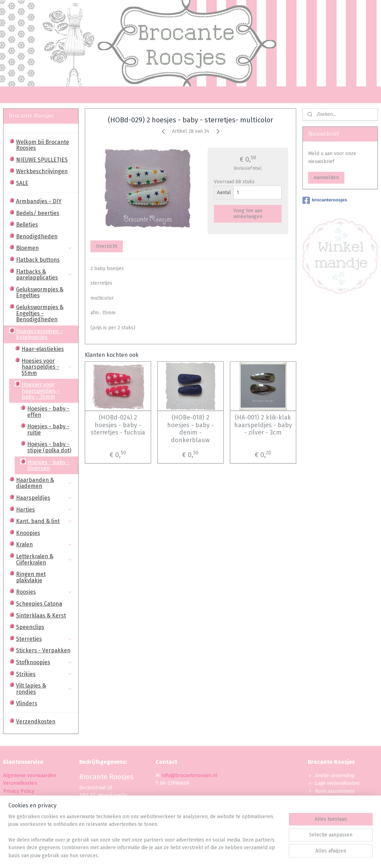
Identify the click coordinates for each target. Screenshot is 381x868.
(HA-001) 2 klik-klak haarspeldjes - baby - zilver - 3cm (263, 425)
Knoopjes (28, 533)
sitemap (170, 855)
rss (184, 855)
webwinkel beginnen (209, 855)
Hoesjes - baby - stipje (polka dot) (49, 447)
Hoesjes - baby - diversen (48, 465)
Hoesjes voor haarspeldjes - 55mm (47, 367)
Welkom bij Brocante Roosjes (43, 145)
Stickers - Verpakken (43, 650)
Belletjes (27, 225)
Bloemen (44, 248)
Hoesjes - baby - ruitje (48, 429)
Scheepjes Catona (39, 604)
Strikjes (44, 674)
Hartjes (44, 510)
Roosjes (44, 592)
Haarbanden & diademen (44, 483)
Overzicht (107, 246)
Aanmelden (326, 178)
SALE (22, 183)
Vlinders (27, 703)
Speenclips (30, 627)
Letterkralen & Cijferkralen (44, 559)
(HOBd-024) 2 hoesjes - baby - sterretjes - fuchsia (118, 425)
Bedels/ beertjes (38, 213)
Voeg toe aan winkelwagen (248, 214)
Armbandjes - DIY (39, 201)
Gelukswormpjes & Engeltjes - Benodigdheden (40, 313)
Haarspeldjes (44, 498)
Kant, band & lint (44, 521)
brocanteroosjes (325, 200)
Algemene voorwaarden (30, 775)
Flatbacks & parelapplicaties (44, 275)
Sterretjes (44, 639)
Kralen (44, 544)
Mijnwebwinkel (267, 855)
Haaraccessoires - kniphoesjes (44, 334)
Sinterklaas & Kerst (41, 616)
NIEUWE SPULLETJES (42, 160)
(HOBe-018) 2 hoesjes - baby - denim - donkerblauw (190, 429)
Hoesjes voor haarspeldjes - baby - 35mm (47, 391)
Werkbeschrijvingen (42, 171)
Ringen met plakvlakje (31, 577)
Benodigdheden (37, 236)
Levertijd (13, 806)
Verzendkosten (36, 721)
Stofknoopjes (44, 662)
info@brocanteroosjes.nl (190, 775)
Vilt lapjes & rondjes (44, 689)
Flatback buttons (38, 260)
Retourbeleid (18, 815)
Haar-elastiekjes (43, 349)
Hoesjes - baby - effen (48, 412)
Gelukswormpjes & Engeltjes (40, 293)
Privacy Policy (19, 791)
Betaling (12, 799)
